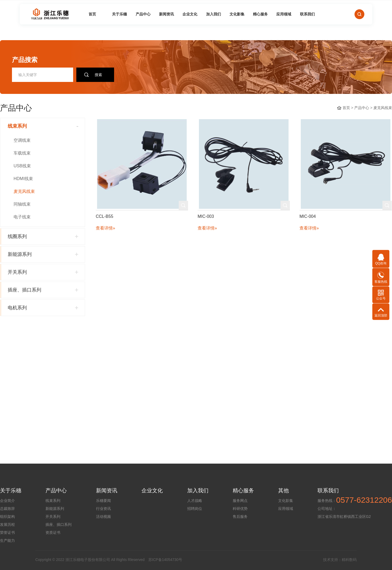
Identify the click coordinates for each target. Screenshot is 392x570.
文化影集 (237, 14)
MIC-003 (206, 216)
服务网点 (240, 501)
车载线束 (22, 153)
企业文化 (190, 14)
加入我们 (214, 14)
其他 (283, 490)
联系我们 (307, 14)
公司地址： (327, 509)
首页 (92, 14)
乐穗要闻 (103, 501)
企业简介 (7, 501)
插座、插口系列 (59, 525)
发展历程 (7, 525)
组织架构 (7, 517)
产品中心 (143, 14)
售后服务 (240, 517)
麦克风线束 (383, 108)
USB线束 (22, 166)
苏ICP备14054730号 (165, 560)
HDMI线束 (23, 179)
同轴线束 (22, 204)
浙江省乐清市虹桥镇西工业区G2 (344, 517)
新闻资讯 (166, 14)
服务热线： (327, 501)
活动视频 (103, 517)
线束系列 (53, 501)
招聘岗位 (195, 509)
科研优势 (240, 509)
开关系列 (53, 517)
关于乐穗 (119, 14)
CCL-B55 (105, 216)
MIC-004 (308, 216)
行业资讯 (103, 509)
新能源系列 (55, 509)
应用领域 (284, 14)
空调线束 (22, 140)
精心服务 (260, 14)
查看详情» (105, 228)
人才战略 (195, 501)
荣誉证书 (7, 532)
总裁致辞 (7, 509)
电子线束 (22, 217)
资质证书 (53, 532)
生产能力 (7, 540)
